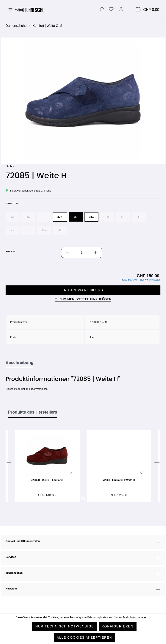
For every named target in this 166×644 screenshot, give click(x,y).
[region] (83, 100)
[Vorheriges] (9, 464)
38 (76, 217)
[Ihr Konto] (121, 10)
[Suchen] (101, 10)
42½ (44, 230)
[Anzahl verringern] (68, 253)
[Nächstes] (157, 464)
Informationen (14, 573)
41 (13, 230)
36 (13, 217)
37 (44, 217)
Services (11, 557)
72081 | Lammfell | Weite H (119, 480)
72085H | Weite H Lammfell (47, 480)
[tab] (20, 363)
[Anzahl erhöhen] (96, 253)
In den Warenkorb (83, 290)
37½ (60, 217)
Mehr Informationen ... (137, 617)
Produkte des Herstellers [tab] (33, 412)
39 (107, 217)
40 (139, 217)
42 (28, 230)
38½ (91, 217)
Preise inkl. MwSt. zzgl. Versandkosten (140, 280)
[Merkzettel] (111, 10)
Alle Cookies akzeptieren (84, 637)
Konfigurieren (117, 626)
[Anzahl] (82, 253)
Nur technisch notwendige (65, 626)
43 (60, 230)
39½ (123, 217)
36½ (28, 217)
